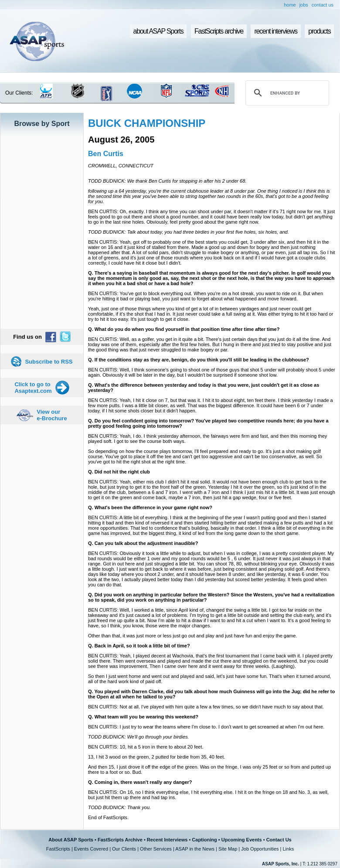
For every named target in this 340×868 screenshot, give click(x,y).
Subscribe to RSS (49, 362)
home (290, 5)
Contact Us (279, 840)
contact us (323, 5)
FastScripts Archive (120, 840)
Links (288, 849)
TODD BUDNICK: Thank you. (119, 807)
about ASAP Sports (158, 31)
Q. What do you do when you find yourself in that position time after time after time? (184, 329)
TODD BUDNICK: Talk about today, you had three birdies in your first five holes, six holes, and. (189, 232)
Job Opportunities (260, 849)
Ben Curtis (106, 154)
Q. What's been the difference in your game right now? (150, 507)
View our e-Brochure (52, 415)
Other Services (156, 849)
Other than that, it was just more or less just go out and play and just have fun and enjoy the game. (192, 636)
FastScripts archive (219, 31)
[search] (286, 93)
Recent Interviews (167, 840)
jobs (304, 5)
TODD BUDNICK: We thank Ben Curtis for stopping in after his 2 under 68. (167, 181)
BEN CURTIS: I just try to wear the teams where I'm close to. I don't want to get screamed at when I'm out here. (206, 727)
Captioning (204, 840)
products (319, 31)
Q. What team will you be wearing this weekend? (143, 717)
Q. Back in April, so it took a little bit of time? (139, 646)
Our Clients (124, 849)
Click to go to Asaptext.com (33, 388)
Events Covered (91, 849)
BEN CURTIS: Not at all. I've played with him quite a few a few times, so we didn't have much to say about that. (206, 707)
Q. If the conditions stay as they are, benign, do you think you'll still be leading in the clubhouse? (199, 360)
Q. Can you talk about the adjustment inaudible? (143, 543)
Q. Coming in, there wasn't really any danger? (140, 782)
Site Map (228, 849)
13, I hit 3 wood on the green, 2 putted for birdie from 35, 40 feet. (156, 757)
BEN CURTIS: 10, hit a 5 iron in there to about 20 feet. (146, 747)
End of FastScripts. (108, 817)
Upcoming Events (242, 840)
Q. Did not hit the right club (119, 472)
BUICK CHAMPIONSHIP (147, 123)
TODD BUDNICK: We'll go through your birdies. (139, 737)
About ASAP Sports (71, 840)
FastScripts (58, 849)
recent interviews (275, 31)
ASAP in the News (195, 849)
